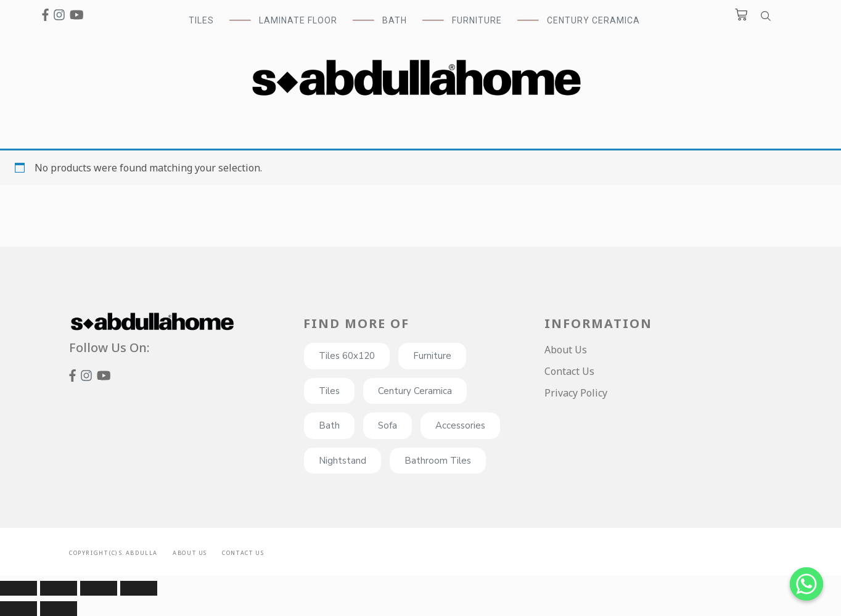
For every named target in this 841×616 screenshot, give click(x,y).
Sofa (388, 425)
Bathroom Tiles (438, 461)
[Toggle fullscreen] (99, 588)
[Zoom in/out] (139, 588)
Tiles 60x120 (347, 356)
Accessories (460, 425)
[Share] (59, 588)
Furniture (432, 356)
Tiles (329, 391)
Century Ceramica (593, 20)
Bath (329, 425)
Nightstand (343, 461)
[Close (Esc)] (18, 588)
